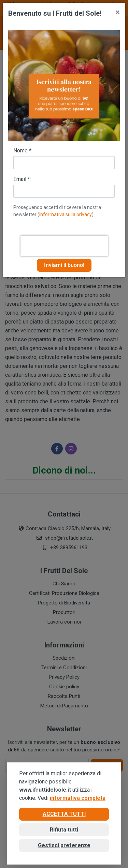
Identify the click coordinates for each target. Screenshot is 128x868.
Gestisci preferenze (64, 845)
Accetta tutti (64, 814)
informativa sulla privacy (66, 214)
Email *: (22, 179)
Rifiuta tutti (64, 830)
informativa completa (78, 798)
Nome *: (23, 151)
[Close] (118, 12)
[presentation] (64, 246)
